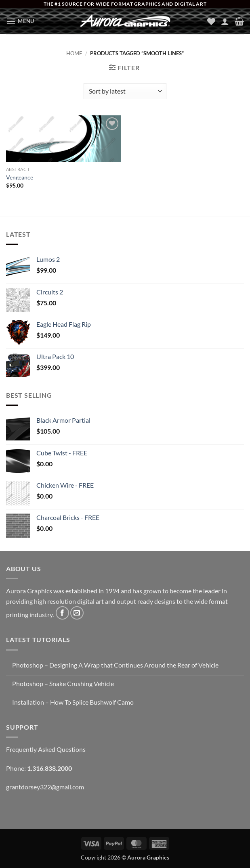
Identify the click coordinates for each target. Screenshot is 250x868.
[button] (20, 21)
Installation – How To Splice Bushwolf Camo (73, 702)
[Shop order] (125, 91)
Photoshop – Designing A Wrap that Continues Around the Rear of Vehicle (115, 665)
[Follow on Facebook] (62, 613)
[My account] (225, 21)
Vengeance (20, 177)
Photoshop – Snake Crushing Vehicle (63, 683)
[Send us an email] (77, 613)
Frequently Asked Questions (46, 749)
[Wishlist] (211, 21)
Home (74, 53)
